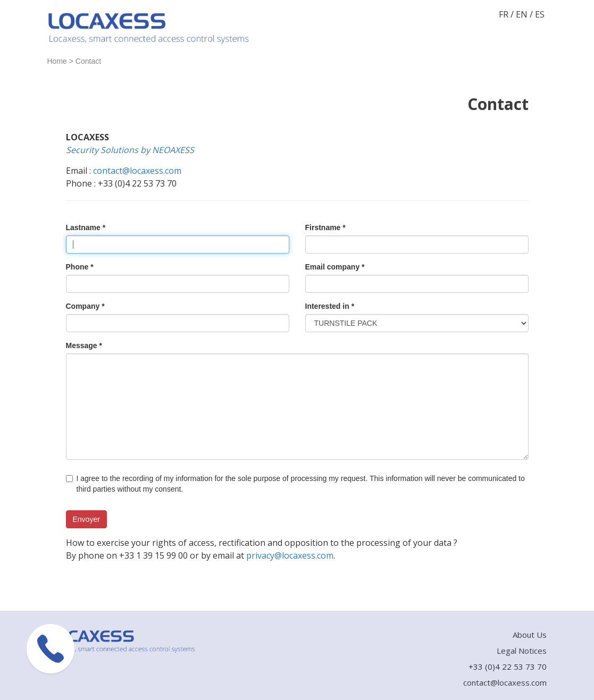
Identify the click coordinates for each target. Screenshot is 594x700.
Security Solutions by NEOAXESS (130, 150)
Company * (85, 306)
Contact (88, 61)
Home (57, 61)
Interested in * (330, 306)
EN (522, 14)
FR (504, 14)
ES (540, 14)
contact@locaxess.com (137, 171)
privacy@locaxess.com (290, 555)
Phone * (80, 267)
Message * (84, 345)
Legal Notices (522, 651)
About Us (530, 635)
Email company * (335, 267)
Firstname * (325, 227)
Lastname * (86, 227)
